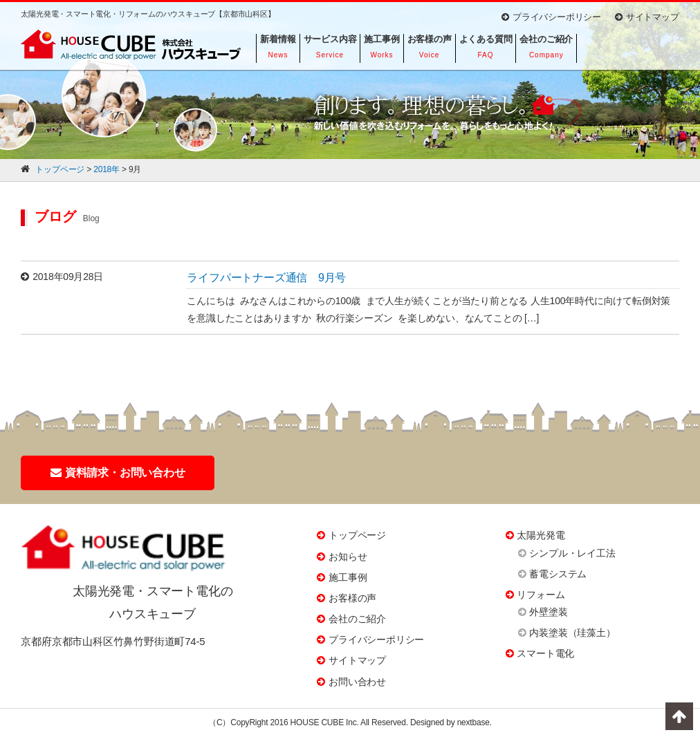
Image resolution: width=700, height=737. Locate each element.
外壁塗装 (548, 612)
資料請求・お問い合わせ (118, 473)
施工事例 (348, 577)
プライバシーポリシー (551, 17)
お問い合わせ (357, 682)
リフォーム (541, 595)
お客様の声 (352, 598)
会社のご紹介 (357, 619)
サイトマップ (647, 17)
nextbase (473, 722)
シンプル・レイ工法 (572, 553)
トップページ (357, 535)
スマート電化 (545, 653)
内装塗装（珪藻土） (572, 633)
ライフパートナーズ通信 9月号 (266, 278)
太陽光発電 (541, 535)
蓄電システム (558, 574)
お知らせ (348, 557)
